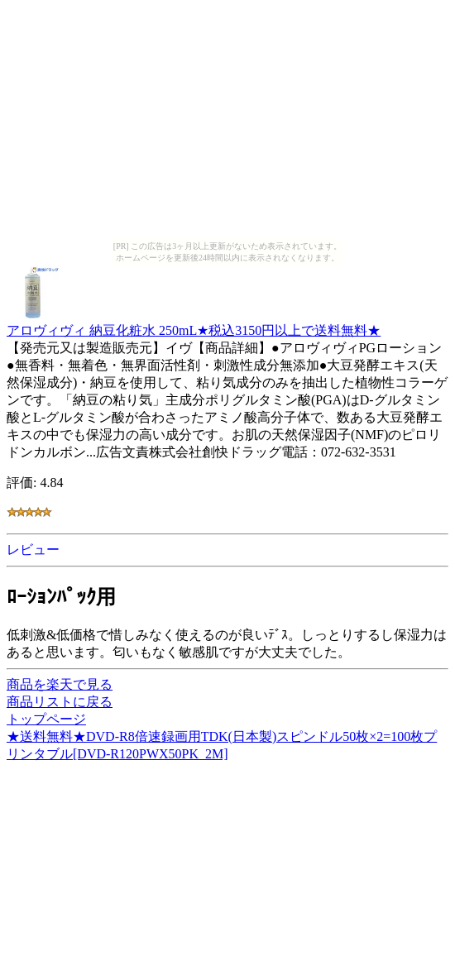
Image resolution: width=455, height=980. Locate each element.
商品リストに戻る (60, 702)
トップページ (46, 719)
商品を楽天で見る (60, 684)
